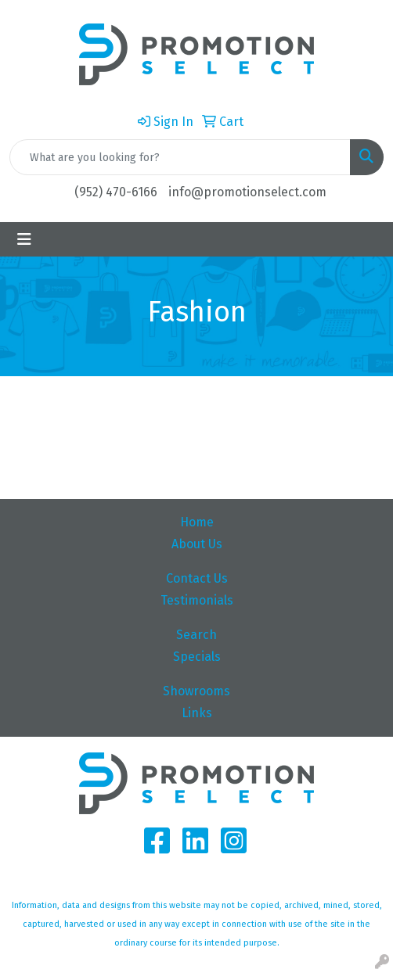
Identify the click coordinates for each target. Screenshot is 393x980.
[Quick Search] (180, 157)
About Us (197, 544)
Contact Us (197, 578)
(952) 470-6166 (116, 192)
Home (197, 522)
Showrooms (196, 691)
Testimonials (197, 600)
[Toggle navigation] (24, 239)
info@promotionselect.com (247, 192)
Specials (197, 657)
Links (197, 713)
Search (196, 635)
